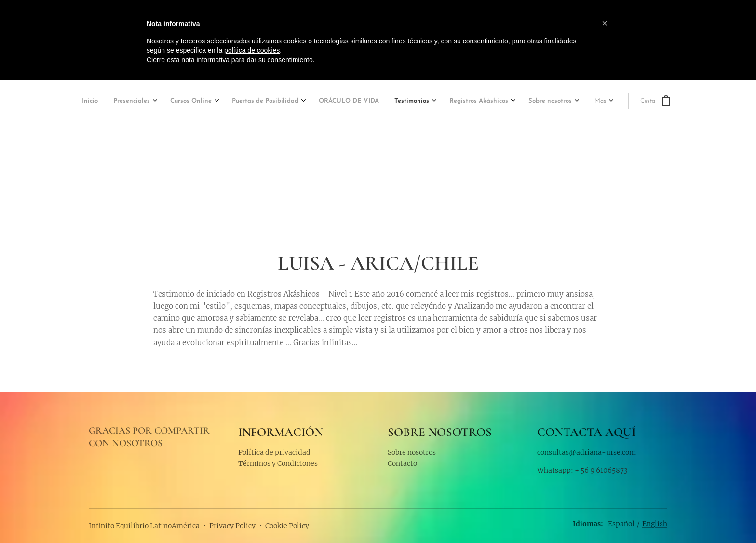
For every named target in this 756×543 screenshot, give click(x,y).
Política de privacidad (274, 452)
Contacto (402, 463)
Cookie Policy (287, 526)
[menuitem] (91, 102)
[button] (605, 23)
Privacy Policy (232, 526)
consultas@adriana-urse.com (587, 452)
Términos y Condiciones (278, 463)
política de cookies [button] (252, 50)
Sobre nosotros (412, 452)
